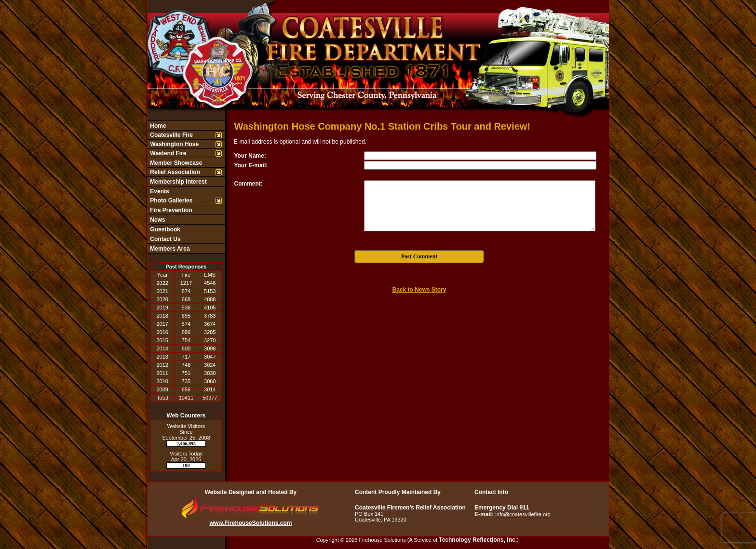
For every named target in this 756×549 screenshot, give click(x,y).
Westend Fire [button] (167, 153)
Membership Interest (178, 182)
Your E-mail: (251, 165)
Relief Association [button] (174, 172)
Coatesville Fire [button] (171, 135)
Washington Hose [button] (174, 144)
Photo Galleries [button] (170, 201)
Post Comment (419, 256)
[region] (186, 187)
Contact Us (165, 239)
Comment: (249, 184)
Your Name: (250, 156)
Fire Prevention (170, 210)
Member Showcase (175, 163)
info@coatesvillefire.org (523, 514)
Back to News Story (419, 290)
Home (157, 126)
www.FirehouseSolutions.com (251, 523)
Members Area (169, 249)
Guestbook (164, 229)
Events (159, 191)
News (157, 220)
